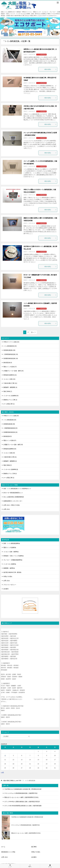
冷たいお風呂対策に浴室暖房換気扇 (14, 497)
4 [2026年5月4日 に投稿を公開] (5, 755)
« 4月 (2, 772)
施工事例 (34, 847)
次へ (33, 332)
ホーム (3, 847)
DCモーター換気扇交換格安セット (13, 493)
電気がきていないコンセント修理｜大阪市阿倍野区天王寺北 (21, 797)
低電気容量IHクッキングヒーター (13, 501)
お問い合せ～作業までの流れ (12, 505)
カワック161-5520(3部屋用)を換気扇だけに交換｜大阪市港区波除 (23, 806)
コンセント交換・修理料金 (11, 552)
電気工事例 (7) (8, 391)
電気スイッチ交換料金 (10, 547)
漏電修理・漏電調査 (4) (10, 387)
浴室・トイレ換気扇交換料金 (12, 543)
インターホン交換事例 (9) (11, 396)
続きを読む (50, 69)
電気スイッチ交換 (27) (10, 367)
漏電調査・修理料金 (9, 568)
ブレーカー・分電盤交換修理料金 (13, 560)
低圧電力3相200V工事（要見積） (13, 572)
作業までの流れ (8, 576)
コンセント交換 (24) (9, 379)
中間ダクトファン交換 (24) (11, 342)
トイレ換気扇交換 (41, 55)
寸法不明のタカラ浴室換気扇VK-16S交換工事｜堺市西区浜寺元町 (23, 789)
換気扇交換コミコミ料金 (8, 852)
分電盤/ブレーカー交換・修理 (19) (13, 371)
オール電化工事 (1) (9, 404)
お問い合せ (7, 509)
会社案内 (6, 589)
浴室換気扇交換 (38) (9, 350)
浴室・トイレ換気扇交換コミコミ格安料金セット (17, 489)
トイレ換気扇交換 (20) (10, 346)
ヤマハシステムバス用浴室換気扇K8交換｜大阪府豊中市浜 (21, 793)
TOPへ (30, 866)
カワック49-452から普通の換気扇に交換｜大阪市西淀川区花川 (22, 802)
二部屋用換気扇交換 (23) (11, 354)
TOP (12, 781)
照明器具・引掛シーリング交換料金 (14, 556)
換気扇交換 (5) (8, 363)
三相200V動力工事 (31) (10, 383)
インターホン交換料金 (10, 564)
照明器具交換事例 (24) (10, 375)
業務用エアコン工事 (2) (10, 400)
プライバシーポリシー (10, 585)
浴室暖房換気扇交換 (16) (11, 358)
